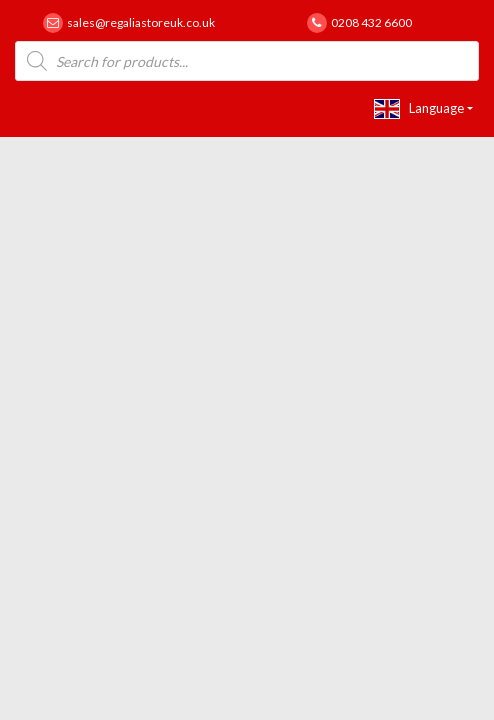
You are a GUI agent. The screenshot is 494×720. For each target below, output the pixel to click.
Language (419, 109)
